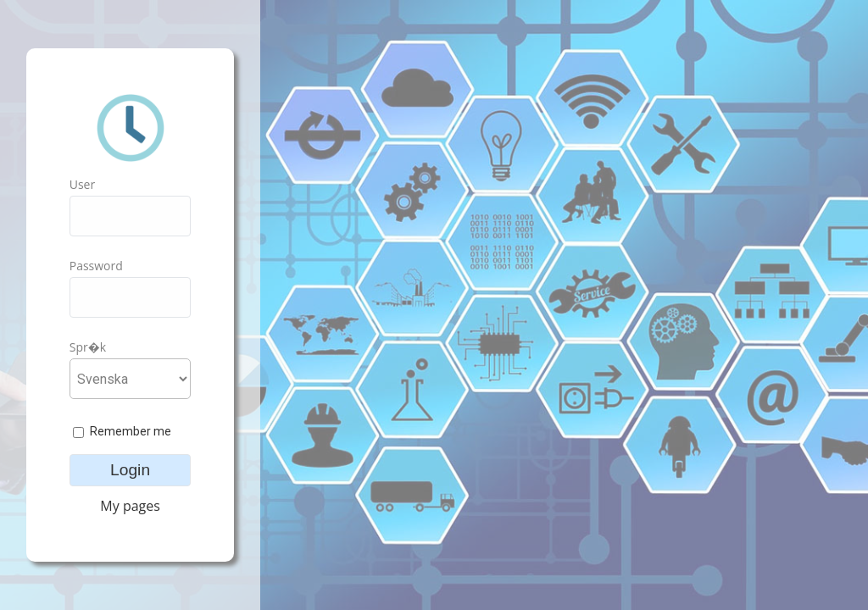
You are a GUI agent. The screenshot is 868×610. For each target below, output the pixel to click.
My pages (130, 506)
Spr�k (88, 347)
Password (96, 266)
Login (130, 470)
